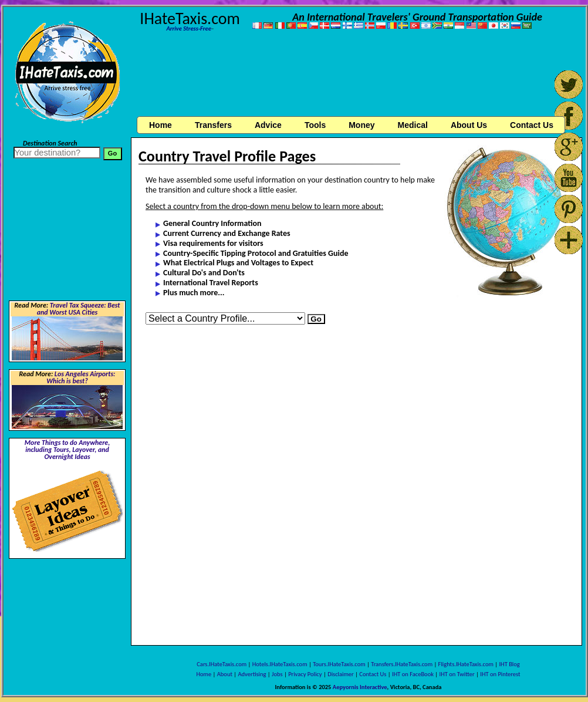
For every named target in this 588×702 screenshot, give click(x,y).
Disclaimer (341, 674)
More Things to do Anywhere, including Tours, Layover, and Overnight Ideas (67, 450)
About (225, 674)
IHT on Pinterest (500, 674)
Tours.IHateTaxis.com (339, 664)
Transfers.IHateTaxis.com (402, 664)
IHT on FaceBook (413, 674)
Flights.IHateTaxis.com (466, 664)
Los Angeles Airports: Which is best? (81, 377)
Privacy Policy (305, 674)
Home (160, 125)
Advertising (252, 674)
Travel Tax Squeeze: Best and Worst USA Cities (79, 309)
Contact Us (373, 674)
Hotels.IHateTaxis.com (280, 664)
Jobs (277, 674)
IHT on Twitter (457, 674)
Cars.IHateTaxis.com (222, 664)
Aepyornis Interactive (360, 687)
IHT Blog (509, 664)
